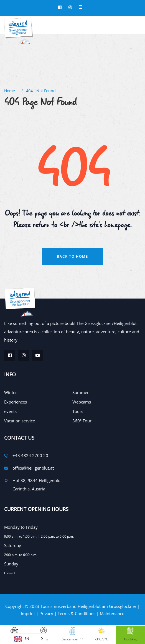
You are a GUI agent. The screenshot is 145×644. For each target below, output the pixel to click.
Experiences (16, 402)
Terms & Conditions (77, 613)
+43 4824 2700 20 (30, 455)
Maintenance (112, 613)
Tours (78, 411)
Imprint (28, 613)
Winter (11, 392)
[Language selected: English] (29, 639)
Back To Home (72, 256)
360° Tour (82, 421)
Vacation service (20, 421)
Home (11, 91)
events (10, 411)
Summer (81, 392)
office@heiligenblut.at (33, 468)
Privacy (46, 613)
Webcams (82, 402)
